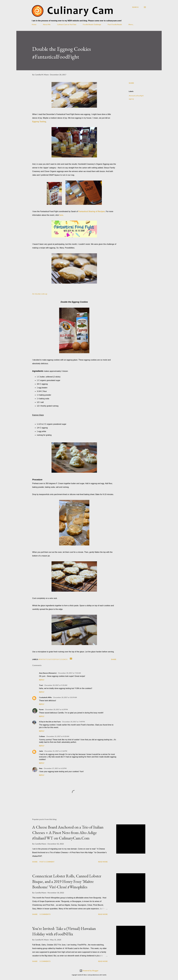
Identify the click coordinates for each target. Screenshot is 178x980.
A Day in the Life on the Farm (50, 722)
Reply (42, 680)
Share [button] (131, 83)
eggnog (131, 99)
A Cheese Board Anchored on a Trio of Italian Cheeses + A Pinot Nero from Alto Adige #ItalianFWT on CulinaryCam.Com (68, 833)
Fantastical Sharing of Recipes (92, 211)
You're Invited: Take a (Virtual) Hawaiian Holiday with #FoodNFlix (64, 931)
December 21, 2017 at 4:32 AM (58, 736)
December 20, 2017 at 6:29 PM (57, 709)
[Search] (135, 7)
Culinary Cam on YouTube (67, 24)
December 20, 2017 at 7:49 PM (74, 722)
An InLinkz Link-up (40, 294)
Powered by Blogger (89, 971)
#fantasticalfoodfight (136, 96)
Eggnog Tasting (39, 122)
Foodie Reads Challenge (92, 24)
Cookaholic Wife (45, 697)
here (61, 215)
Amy (41, 768)
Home (34, 24)
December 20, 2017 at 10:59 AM (65, 697)
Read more (103, 862)
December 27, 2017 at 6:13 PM (55, 768)
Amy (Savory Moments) (48, 673)
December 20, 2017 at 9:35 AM (56, 685)
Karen (41, 709)
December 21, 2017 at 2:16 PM (56, 751)
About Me (47, 24)
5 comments (45, 914)
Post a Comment (47, 862)
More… (131, 24)
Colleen (42, 736)
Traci (41, 685)
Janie (41, 751)
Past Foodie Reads (115, 24)
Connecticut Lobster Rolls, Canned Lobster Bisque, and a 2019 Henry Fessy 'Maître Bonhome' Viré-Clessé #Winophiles (67, 881)
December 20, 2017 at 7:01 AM (70, 673)
